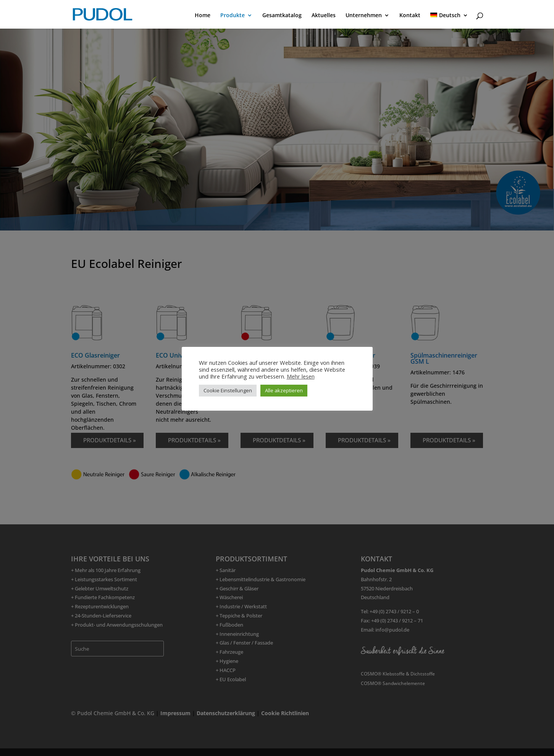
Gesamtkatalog (282, 16)
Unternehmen (364, 16)
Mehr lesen (301, 376)
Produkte (233, 16)
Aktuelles (324, 16)
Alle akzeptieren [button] (284, 390)
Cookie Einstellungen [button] (228, 390)
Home (203, 16)
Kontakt (410, 16)
